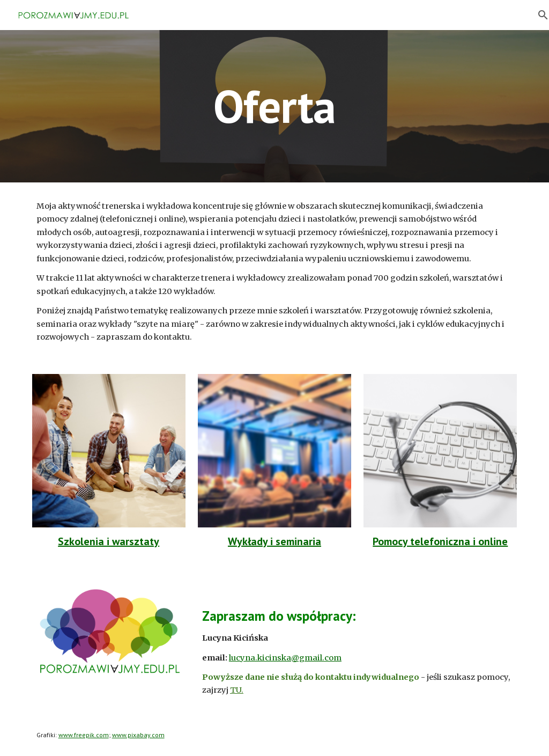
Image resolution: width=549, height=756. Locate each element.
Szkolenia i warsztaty (109, 541)
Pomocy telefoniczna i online (440, 541)
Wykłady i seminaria (274, 541)
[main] (274, 106)
